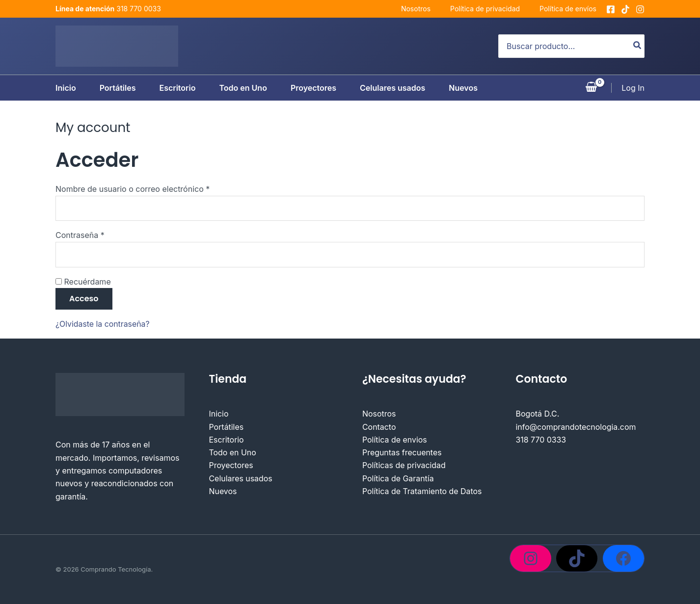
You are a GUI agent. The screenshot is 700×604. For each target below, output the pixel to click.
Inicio (66, 88)
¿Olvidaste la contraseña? (103, 324)
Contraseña (100, 235)
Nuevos (463, 88)
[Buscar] (638, 46)
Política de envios (395, 441)
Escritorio (177, 88)
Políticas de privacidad (404, 466)
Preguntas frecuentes (402, 453)
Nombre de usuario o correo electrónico (153, 188)
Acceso (84, 299)
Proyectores (313, 88)
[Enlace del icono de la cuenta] (633, 88)
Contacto (379, 427)
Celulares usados (392, 88)
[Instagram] (640, 9)
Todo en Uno (243, 88)
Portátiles (118, 88)
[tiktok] (625, 9)
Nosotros (416, 9)
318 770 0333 (541, 441)
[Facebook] (611, 9)
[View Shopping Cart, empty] (592, 88)
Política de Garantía (398, 479)
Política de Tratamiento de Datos (422, 492)
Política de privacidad (485, 9)
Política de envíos (568, 9)
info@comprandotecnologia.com (576, 427)
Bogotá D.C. (538, 415)
